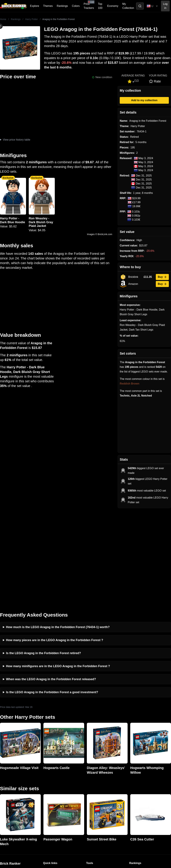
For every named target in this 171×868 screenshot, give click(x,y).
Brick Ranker (10, 768)
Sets (132, 780)
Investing (48, 780)
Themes (48, 6)
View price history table (17, 140)
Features (48, 796)
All (131, 775)
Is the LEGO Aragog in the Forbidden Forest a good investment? (52, 597)
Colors (76, 6)
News (46, 775)
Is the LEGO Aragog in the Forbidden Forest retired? (43, 558)
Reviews (48, 785)
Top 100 (100, 6)
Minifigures (136, 785)
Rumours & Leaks (54, 791)
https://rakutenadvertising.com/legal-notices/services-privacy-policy (32, 832)
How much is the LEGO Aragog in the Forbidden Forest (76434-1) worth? (58, 532)
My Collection (128, 6)
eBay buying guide (97, 780)
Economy (113, 6)
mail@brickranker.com (13, 781)
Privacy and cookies (55, 801)
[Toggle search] (140, 6)
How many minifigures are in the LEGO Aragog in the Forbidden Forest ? (58, 571)
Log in (165, 6)
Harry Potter (31, 19)
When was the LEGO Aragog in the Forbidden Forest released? (51, 584)
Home (3, 19)
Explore (35, 6)
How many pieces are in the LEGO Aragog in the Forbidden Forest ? (55, 545)
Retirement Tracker (98, 775)
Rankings (62, 6)
